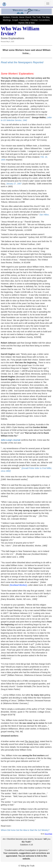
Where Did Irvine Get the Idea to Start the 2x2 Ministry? (25, 830)
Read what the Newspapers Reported (22, 62)
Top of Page (48, 834)
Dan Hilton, (44, 215)
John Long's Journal (11, 440)
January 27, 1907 (14, 184)
